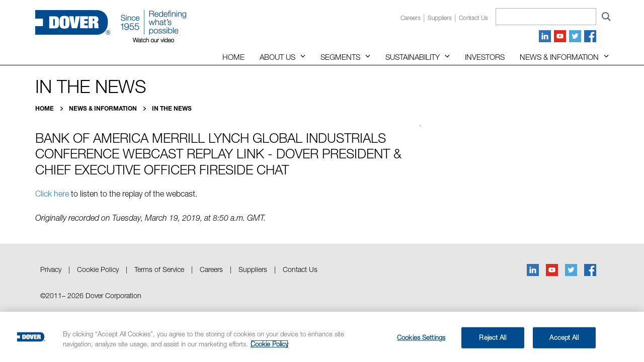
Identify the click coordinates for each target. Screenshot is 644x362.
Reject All (492, 337)
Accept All (564, 337)
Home (233, 57)
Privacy (51, 269)
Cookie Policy (98, 269)
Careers (411, 18)
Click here (52, 194)
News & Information (559, 57)
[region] (322, 337)
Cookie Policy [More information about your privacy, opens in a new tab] (269, 344)
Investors (485, 57)
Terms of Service (159, 269)
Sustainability (413, 57)
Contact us (473, 18)
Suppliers (440, 18)
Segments (340, 57)
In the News (172, 108)
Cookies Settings (421, 337)
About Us (277, 57)
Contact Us (300, 269)
